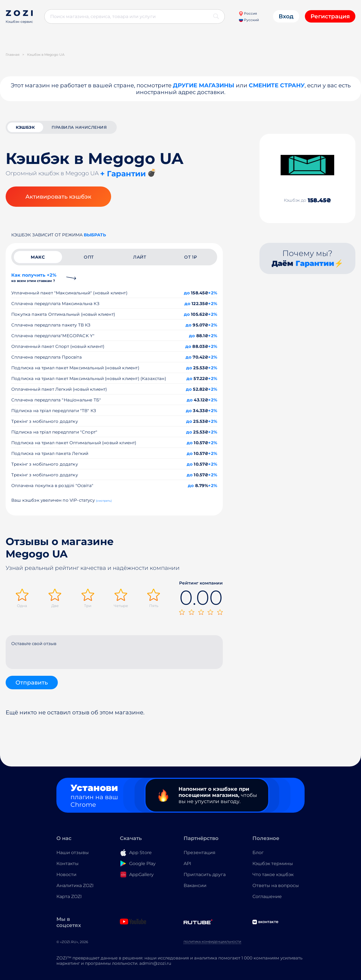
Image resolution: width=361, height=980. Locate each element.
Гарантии (315, 263)
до (187, 293)
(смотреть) (104, 501)
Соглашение (267, 896)
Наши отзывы (73, 853)
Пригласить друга (205, 875)
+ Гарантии (123, 174)
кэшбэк (25, 127)
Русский (249, 20)
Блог (258, 853)
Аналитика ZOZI (75, 885)
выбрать (95, 235)
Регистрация (330, 16)
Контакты (68, 864)
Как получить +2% (34, 278)
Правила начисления (79, 127)
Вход (286, 16)
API (187, 864)
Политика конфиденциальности (212, 942)
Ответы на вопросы (276, 885)
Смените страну (277, 85)
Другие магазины (204, 85)
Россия (248, 13)
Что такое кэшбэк (273, 875)
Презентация (200, 853)
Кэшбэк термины (273, 864)
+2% (213, 293)
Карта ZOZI (69, 896)
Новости (66, 875)
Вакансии (195, 885)
